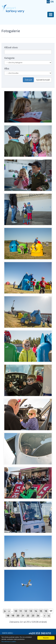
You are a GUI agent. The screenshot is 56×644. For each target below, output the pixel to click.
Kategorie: (10, 58)
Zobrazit (28, 80)
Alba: (7, 69)
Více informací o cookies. (9, 642)
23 (33, 616)
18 (8, 616)
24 (38, 616)
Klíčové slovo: (11, 47)
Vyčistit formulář (43, 80)
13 (31, 611)
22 (28, 616)
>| (49, 616)
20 (18, 616)
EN (52, 2)
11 (21, 611)
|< (5, 611)
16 (46, 611)
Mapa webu (8, 633)
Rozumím (46, 638)
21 (23, 616)
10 (16, 611)
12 (26, 611)
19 (13, 616)
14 (36, 611)
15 (41, 611)
